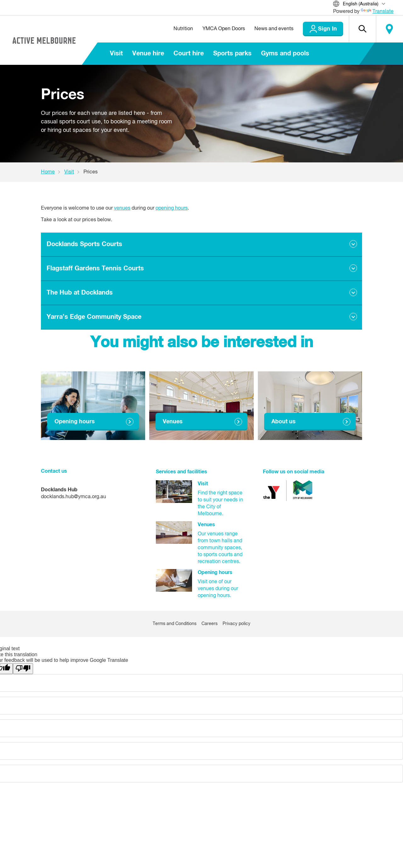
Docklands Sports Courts (84, 244)
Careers (210, 624)
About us (284, 422)
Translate (377, 12)
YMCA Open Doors (224, 29)
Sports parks (232, 54)
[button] (362, 29)
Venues (173, 422)
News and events (274, 29)
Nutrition (183, 29)
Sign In (327, 29)
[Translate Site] (363, 5)
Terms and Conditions (175, 624)
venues (122, 208)
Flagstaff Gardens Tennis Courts (95, 268)
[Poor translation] (23, 668)
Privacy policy (236, 624)
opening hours (172, 208)
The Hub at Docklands (80, 293)
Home (48, 172)
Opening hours (75, 422)
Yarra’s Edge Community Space (94, 317)
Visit (116, 54)
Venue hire (148, 54)
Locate (389, 29)
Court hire (189, 54)
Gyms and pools (285, 54)
